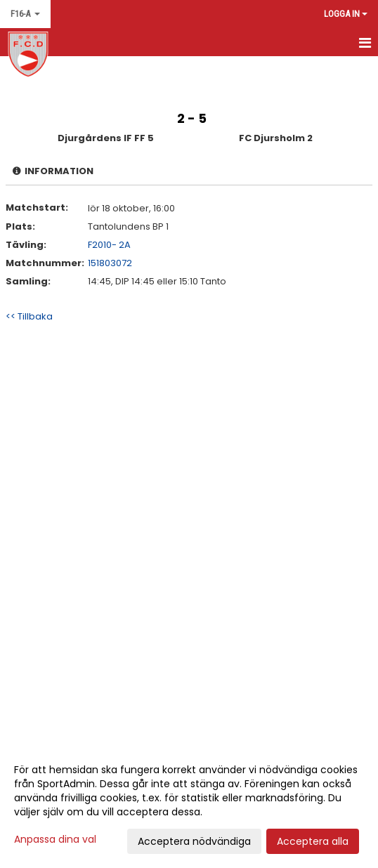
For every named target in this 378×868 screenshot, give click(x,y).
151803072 (110, 263)
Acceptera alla (313, 841)
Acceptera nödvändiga (194, 841)
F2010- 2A (109, 245)
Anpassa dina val (55, 839)
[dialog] (189, 805)
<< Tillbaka (29, 316)
